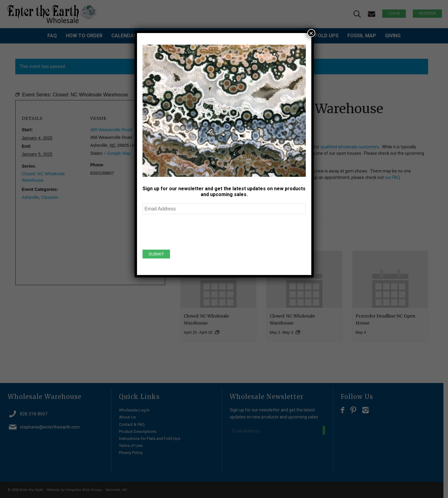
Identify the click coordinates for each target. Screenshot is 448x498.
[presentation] (189, 231)
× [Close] (311, 33)
